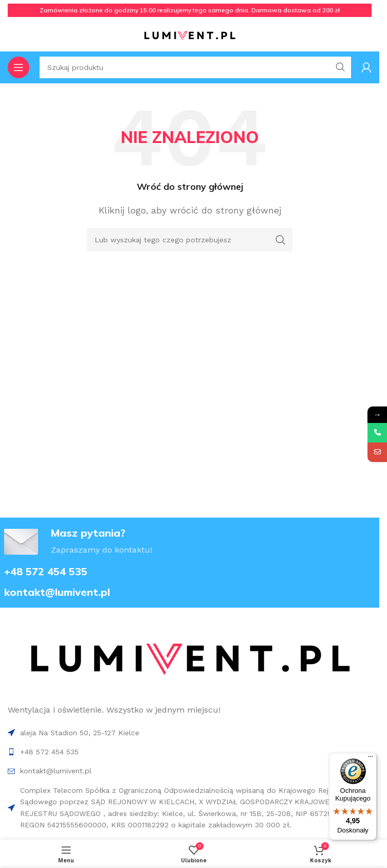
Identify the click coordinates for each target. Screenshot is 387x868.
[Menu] (371, 759)
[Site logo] (190, 35)
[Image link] (190, 660)
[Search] (190, 240)
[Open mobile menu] (19, 67)
